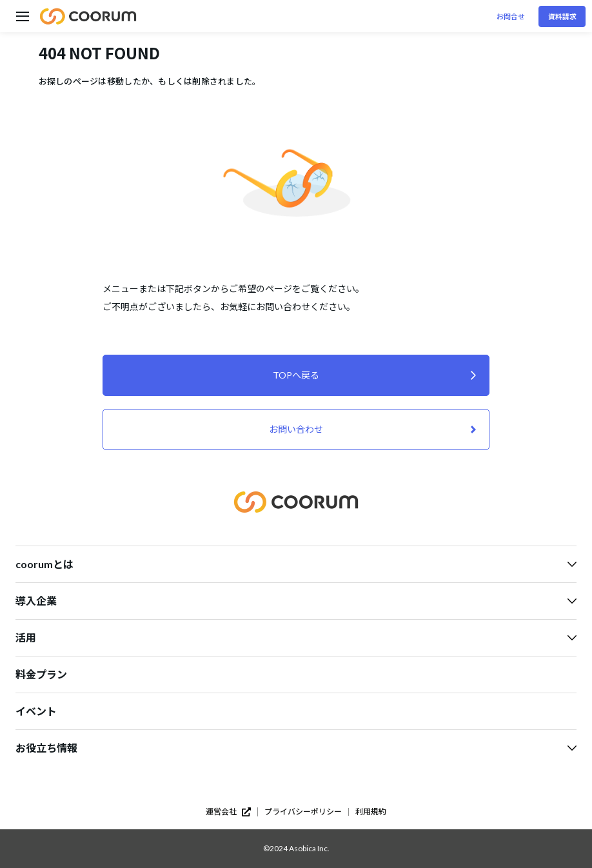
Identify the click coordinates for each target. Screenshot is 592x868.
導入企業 (296, 601)
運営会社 (228, 812)
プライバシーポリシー (303, 812)
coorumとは (296, 564)
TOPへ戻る (296, 375)
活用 (296, 637)
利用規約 (371, 812)
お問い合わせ (296, 429)
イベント (36, 711)
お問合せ (511, 16)
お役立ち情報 (296, 748)
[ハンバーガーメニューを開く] (23, 16)
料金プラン (41, 674)
